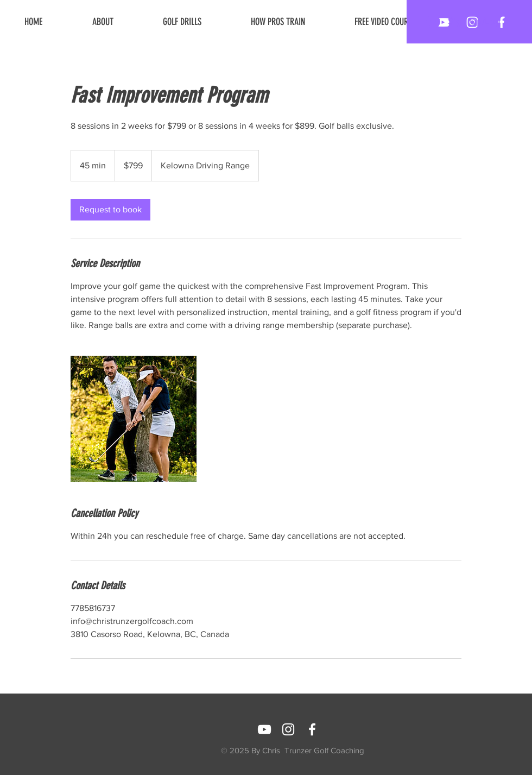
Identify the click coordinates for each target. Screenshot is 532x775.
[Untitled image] (134, 419)
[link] (110, 210)
